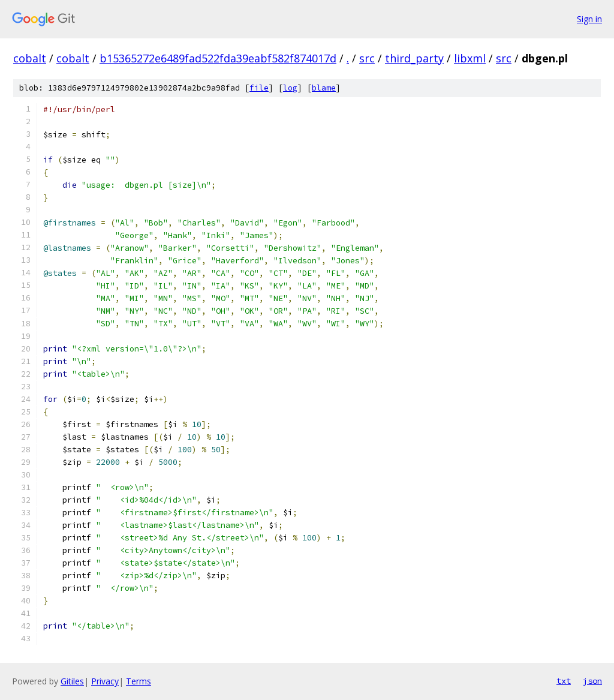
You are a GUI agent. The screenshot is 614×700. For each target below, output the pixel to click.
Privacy (105, 681)
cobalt (30, 58)
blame (324, 88)
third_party (414, 58)
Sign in (589, 19)
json (592, 681)
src (367, 58)
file (259, 88)
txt (564, 681)
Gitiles (72, 681)
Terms (139, 681)
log (290, 88)
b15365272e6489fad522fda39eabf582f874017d (218, 58)
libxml (470, 58)
